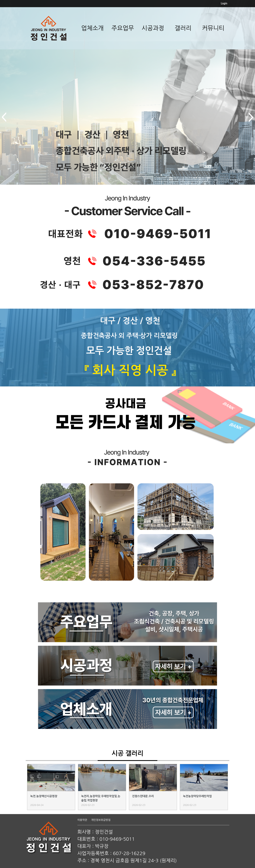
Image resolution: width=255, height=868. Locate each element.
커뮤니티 (213, 28)
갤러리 (183, 28)
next (251, 117)
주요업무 (123, 28)
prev (4, 117)
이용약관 (82, 820)
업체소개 (92, 28)
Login (224, 3)
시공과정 (153, 28)
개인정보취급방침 (101, 820)
